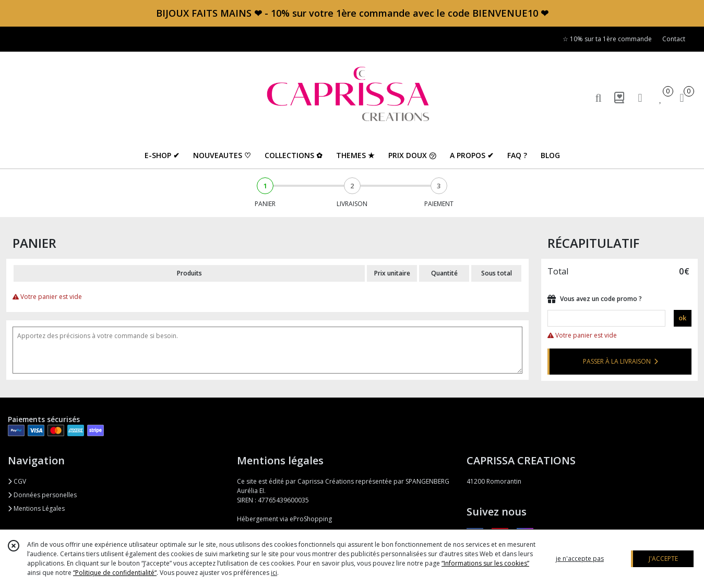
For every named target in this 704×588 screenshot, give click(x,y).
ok (682, 318)
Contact (674, 39)
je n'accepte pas (580, 559)
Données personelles (42, 495)
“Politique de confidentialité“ (115, 573)
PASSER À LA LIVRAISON (621, 361)
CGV (17, 481)
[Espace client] (640, 97)
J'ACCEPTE (663, 559)
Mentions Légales (36, 508)
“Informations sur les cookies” (485, 563)
